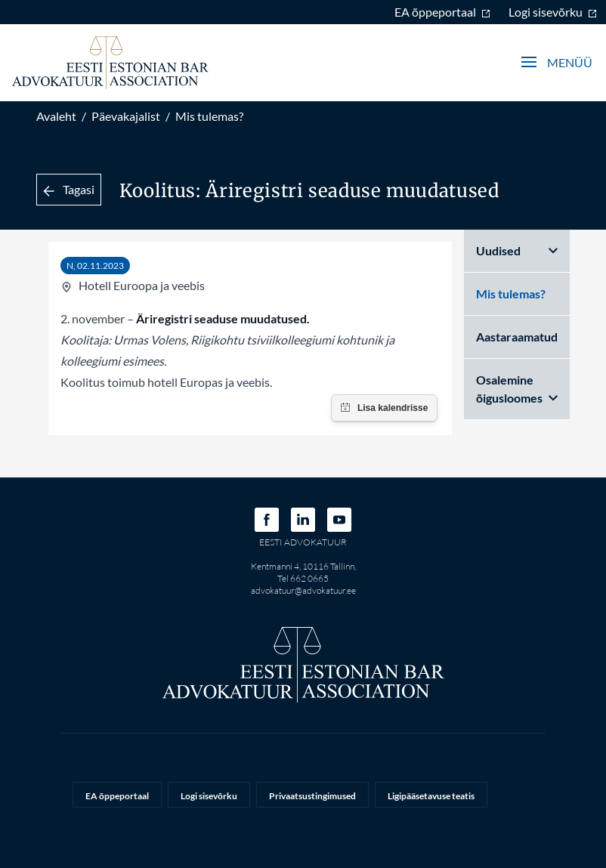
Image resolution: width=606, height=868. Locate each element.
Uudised (517, 250)
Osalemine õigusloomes (517, 389)
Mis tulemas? (209, 116)
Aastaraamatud (517, 337)
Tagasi (69, 189)
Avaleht (56, 116)
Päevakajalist (126, 116)
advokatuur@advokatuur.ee (303, 590)
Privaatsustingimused (312, 796)
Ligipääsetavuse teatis (431, 796)
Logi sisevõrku (553, 12)
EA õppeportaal (442, 12)
